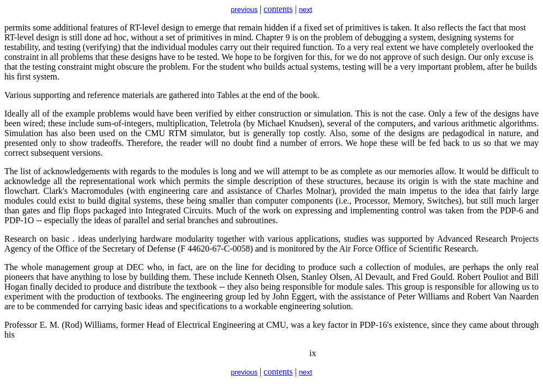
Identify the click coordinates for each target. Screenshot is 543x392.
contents (278, 9)
